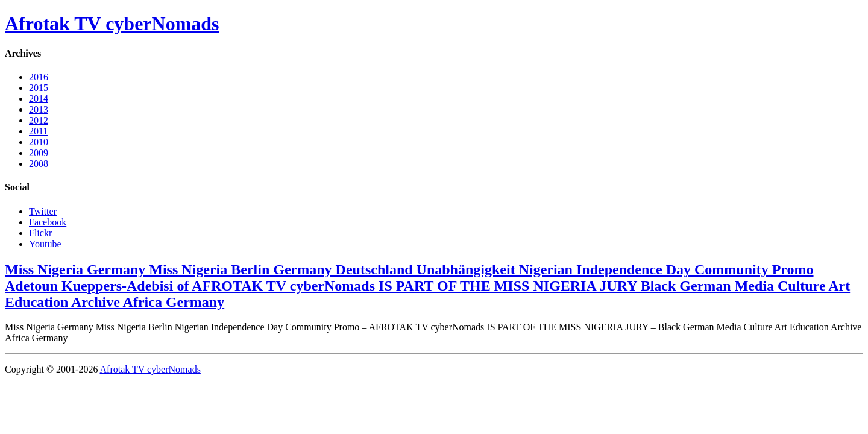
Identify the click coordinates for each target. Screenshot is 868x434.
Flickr (40, 233)
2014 (39, 99)
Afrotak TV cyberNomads (112, 24)
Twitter (43, 211)
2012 (39, 120)
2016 (39, 77)
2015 (39, 88)
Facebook (48, 222)
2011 (38, 131)
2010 (39, 142)
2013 (39, 109)
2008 (39, 164)
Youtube (45, 244)
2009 (39, 153)
